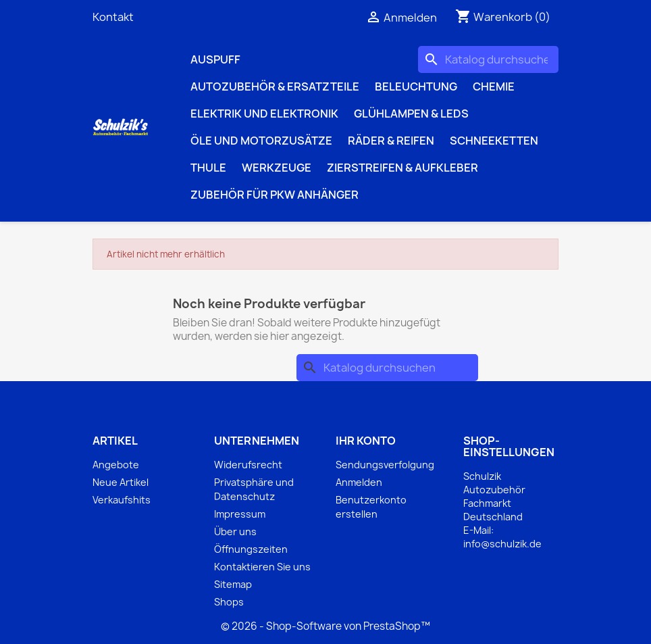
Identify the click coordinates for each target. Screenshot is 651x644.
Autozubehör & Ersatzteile (275, 86)
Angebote (116, 465)
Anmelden (359, 482)
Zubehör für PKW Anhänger (275, 195)
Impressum (240, 514)
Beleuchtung (416, 86)
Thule (208, 168)
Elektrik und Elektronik (264, 114)
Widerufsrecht (248, 465)
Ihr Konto (366, 441)
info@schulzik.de (502, 544)
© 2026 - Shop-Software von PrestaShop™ (325, 626)
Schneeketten (494, 141)
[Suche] (488, 59)
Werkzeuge (277, 168)
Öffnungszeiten (251, 549)
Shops (229, 602)
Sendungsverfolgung (385, 465)
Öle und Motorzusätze (261, 141)
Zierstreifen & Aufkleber (402, 168)
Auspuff (215, 59)
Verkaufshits (122, 500)
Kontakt (113, 17)
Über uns (235, 531)
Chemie (494, 86)
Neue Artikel (121, 482)
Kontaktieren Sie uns (262, 567)
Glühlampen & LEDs (411, 114)
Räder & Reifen (391, 141)
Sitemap (233, 584)
